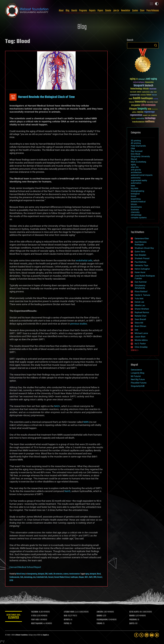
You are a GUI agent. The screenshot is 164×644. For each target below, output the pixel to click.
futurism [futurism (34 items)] (154, 95)
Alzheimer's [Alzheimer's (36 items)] (142, 79)
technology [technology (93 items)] (150, 118)
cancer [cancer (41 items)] (139, 92)
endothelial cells (84, 260)
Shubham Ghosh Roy (144, 248)
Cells (22, 577)
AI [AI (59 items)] (137, 79)
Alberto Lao (140, 305)
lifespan (81, 577)
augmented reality (139, 180)
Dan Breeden (140, 255)
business (135, 210)
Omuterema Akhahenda (140, 287)
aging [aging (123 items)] (133, 79)
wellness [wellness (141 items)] (150, 122)
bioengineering (32, 574)
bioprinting (136, 199)
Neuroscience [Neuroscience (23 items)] (155, 109)
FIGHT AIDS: (36, 620)
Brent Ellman (140, 326)
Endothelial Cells (42, 577)
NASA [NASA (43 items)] (149, 109)
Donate (108, 11)
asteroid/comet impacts (142, 175)
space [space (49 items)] (133, 118)
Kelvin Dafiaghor (142, 269)
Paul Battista (140, 262)
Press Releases (153, 11)
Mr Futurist (136, 376)
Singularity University (140, 156)
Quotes (135, 11)
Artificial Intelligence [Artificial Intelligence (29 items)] (139, 82)
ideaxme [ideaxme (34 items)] (132, 102)
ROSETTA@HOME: (38, 624)
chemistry (135, 212)
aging (87, 574)
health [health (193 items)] (137, 98)
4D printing (136, 143)
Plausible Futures (139, 383)
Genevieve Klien (142, 239)
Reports (92, 11)
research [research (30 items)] (145, 115)
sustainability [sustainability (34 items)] (140, 119)
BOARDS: (133, 616)
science (66, 574)
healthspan (74, 577)
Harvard (51, 577)
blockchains (136, 207)
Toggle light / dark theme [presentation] (157, 4)
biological (41, 574)
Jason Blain (140, 337)
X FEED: (35, 616)
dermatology (28, 577)
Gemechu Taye (141, 265)
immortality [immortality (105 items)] (140, 102)
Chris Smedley (141, 347)
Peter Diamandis (138, 146)
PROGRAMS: (134, 620)
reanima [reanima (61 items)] (140, 112)
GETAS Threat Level (14, 617)
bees (133, 186)
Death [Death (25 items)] (155, 92)
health (51, 574)
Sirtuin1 (100, 577)
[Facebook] (136, 635)
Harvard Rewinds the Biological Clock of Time (46, 97)
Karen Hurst (140, 272)
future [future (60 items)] (149, 95)
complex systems (139, 218)
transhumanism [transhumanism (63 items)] (138, 122)
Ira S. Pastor (140, 344)
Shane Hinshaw (142, 309)
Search (156, 45)
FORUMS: (100, 624)
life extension (58, 574)
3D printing (136, 141)
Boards (74, 11)
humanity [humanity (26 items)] (156, 99)
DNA (46, 574)
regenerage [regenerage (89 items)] (149, 112)
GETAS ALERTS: (135, 612)
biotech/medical (138, 202)
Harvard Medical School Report (25, 567)
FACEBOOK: (36, 612)
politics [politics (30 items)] (134, 112)
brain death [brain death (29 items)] (133, 92)
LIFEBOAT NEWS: (70, 612)
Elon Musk (136, 154)
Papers (100, 11)
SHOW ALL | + (135, 350)
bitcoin (134, 204)
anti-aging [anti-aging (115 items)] (152, 79)
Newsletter (126, 11)
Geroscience (136, 370)
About (61, 11)
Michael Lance (141, 333)
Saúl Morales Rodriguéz (141, 243)
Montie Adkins (141, 340)
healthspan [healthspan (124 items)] (147, 98)
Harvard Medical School (62, 577)
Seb (136, 330)
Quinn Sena (140, 252)
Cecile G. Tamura (142, 295)
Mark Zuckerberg (138, 162)
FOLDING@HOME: (103, 620)
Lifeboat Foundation (21, 635)
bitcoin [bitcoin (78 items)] (146, 89)
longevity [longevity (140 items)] (142, 109)
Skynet (134, 159)
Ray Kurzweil (137, 151)
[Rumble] (157, 635)
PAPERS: (68, 624)
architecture (136, 172)
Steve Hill (139, 323)
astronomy (136, 178)
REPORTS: (68, 620)
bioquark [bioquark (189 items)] (139, 86)
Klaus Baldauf (141, 291)
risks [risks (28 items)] (149, 115)
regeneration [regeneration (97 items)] (136, 115)
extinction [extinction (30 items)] (143, 95)
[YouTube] (152, 635)
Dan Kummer (141, 282)
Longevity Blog (138, 373)
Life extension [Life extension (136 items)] (148, 105)
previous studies (79, 324)
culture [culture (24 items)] (152, 92)
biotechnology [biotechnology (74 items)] (136, 89)
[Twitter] (141, 635)
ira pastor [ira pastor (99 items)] (136, 105)
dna (34, 577)
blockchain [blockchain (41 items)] (153, 89)
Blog (67, 11)
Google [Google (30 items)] (131, 99)
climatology (136, 215)
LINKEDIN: (100, 612)
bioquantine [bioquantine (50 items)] (149, 82)
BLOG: (67, 616)
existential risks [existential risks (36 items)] (135, 95)
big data (135, 188)
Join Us (116, 11)
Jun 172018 (13, 97)
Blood (99, 574)
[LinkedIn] (147, 635)
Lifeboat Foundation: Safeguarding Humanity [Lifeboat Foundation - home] (27, 11)
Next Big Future (138, 379)
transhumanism (75, 574)
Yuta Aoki (139, 299)
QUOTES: (132, 624)
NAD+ (57, 406)
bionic (134, 196)
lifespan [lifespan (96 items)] (133, 109)
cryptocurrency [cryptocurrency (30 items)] (146, 92)
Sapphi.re (46, 635)
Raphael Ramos (142, 312)
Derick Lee (139, 302)
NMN (86, 422)
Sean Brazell (140, 319)
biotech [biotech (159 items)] (149, 86)
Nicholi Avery (21, 574)
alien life (135, 167)
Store (142, 11)
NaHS (67, 491)
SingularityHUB (138, 386)
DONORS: (100, 616)
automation (136, 183)
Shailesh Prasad (142, 258)
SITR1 (11, 581)
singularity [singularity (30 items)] (154, 115)
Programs (83, 11)
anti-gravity (136, 170)
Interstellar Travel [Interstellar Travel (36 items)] (152, 102)
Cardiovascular (14, 577)
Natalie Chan (140, 316)
